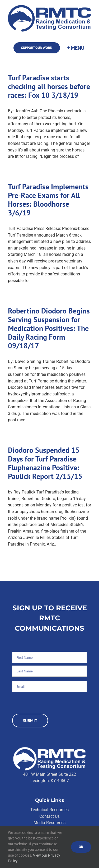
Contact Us (49, 816)
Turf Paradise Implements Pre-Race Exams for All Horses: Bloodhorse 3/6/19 (48, 200)
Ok (81, 847)
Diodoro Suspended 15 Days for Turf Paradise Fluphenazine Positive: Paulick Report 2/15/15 (45, 463)
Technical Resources (49, 810)
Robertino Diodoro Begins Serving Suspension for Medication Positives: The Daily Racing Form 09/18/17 (49, 328)
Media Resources (49, 823)
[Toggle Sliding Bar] (76, 48)
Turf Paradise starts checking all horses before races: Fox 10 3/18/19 (49, 86)
